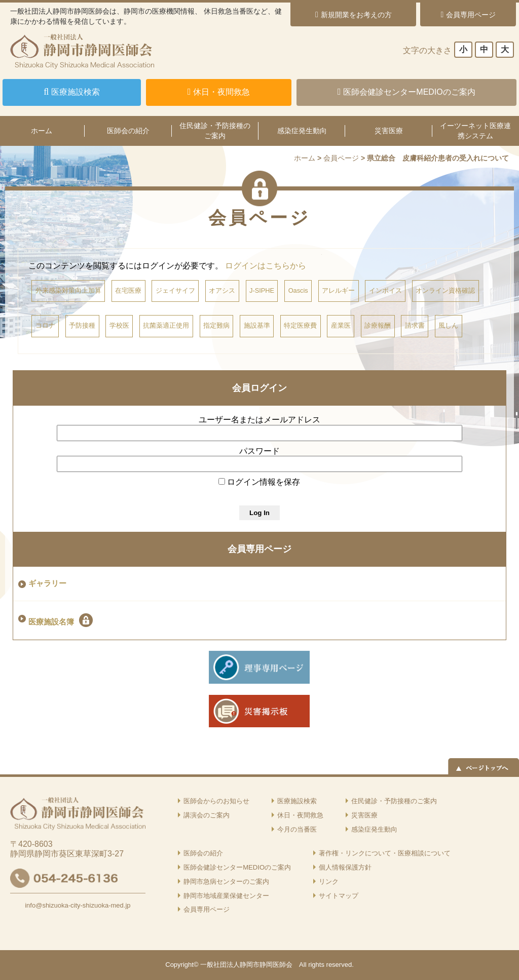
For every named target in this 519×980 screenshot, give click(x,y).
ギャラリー (47, 583)
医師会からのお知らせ (216, 801)
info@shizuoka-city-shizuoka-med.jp (78, 905)
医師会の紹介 (128, 131)
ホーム (305, 158)
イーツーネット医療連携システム (475, 131)
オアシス (222, 290)
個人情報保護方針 (345, 867)
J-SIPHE (262, 290)
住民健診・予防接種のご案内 (215, 131)
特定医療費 (300, 325)
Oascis (298, 290)
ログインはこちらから (266, 266)
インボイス (385, 290)
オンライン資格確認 (445, 290)
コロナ (45, 325)
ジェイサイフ (175, 290)
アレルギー (338, 290)
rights (316, 965)
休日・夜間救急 (300, 815)
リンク (329, 881)
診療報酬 (378, 325)
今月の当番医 (297, 829)
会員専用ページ (259, 549)
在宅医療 (128, 290)
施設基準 (257, 325)
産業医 (341, 325)
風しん (448, 325)
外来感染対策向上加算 (68, 290)
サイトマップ (339, 896)
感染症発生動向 (302, 131)
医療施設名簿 (61, 620)
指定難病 (216, 325)
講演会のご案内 (207, 815)
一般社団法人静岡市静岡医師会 (246, 965)
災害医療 (389, 131)
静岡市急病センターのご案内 (226, 881)
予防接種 (82, 325)
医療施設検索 (297, 801)
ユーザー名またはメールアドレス (259, 420)
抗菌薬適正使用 (166, 325)
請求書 (415, 325)
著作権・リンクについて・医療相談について (385, 853)
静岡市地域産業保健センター (226, 896)
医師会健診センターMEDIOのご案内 (237, 867)
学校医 (119, 325)
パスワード (259, 451)
